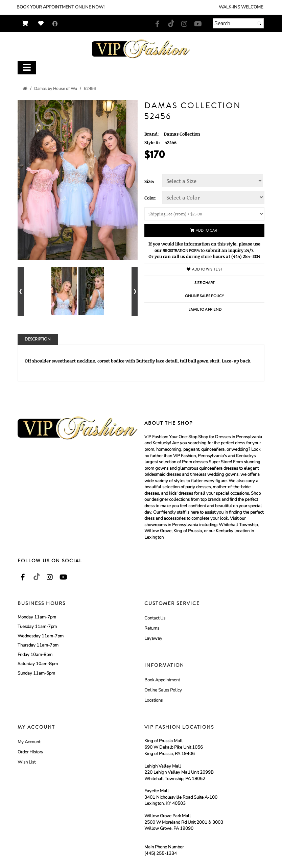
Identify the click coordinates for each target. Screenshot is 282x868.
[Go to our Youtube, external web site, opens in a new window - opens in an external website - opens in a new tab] (198, 24)
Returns (152, 628)
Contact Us (155, 618)
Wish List (27, 762)
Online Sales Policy (163, 690)
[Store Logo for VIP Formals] (141, 49)
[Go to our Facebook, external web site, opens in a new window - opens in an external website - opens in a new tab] (157, 24)
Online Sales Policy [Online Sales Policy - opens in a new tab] (204, 296)
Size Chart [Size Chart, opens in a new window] (204, 283)
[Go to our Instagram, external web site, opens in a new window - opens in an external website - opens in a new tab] (184, 24)
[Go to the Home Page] (25, 89)
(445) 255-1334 (161, 853)
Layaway (153, 638)
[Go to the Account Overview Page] (55, 24)
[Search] (238, 23)
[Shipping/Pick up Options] (204, 214)
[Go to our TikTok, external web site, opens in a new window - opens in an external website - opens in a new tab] (171, 23)
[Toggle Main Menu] (27, 68)
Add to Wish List (204, 269)
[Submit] (259, 23)
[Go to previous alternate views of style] (21, 291)
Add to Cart (204, 230)
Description (38, 339)
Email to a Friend (205, 310)
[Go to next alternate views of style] (135, 291)
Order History (30, 752)
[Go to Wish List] (43, 24)
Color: (150, 198)
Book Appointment (162, 680)
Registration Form (181, 251)
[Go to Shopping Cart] (27, 24)
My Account (29, 742)
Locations (154, 700)
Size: (149, 181)
